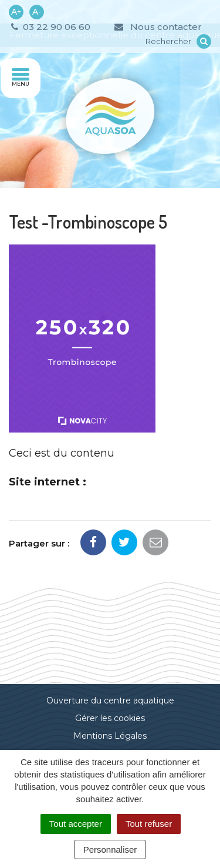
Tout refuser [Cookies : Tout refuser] (149, 824)
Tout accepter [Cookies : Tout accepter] (76, 824)
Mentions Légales (110, 736)
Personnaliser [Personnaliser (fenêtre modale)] (110, 849)
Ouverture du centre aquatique (110, 701)
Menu (21, 78)
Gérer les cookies (110, 718)
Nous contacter (157, 27)
